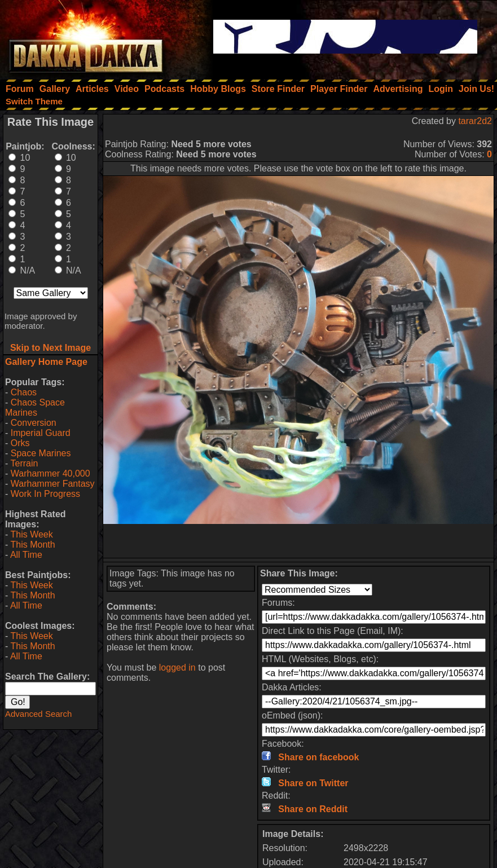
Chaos (24, 392)
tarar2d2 (475, 121)
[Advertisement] (298, 541)
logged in (177, 667)
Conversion (34, 423)
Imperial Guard (41, 433)
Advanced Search (38, 714)
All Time (26, 555)
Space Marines (41, 453)
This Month (32, 545)
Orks (20, 443)
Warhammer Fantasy (53, 484)
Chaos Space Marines (35, 407)
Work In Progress (45, 494)
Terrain (24, 463)
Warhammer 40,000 (50, 473)
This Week (31, 534)
